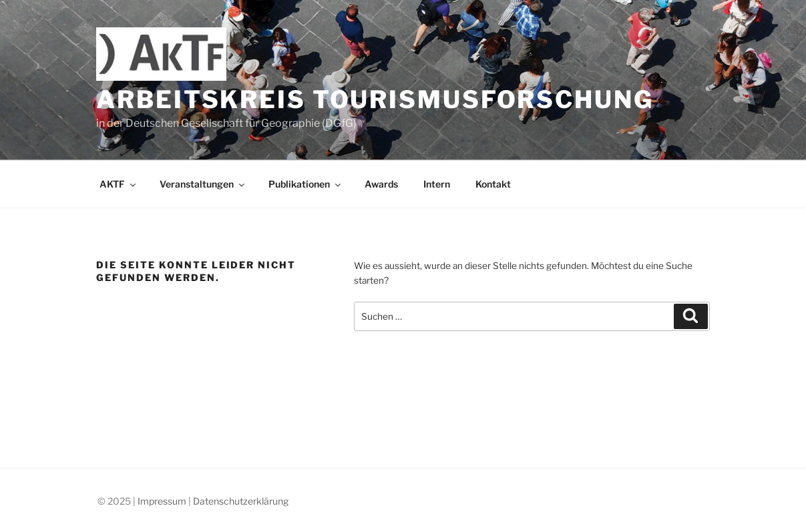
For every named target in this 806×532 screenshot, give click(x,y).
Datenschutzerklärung (241, 501)
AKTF (119, 184)
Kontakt (493, 184)
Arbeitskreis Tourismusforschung (375, 99)
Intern (437, 184)
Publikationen (306, 184)
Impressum (162, 501)
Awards (381, 184)
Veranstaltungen (203, 184)
